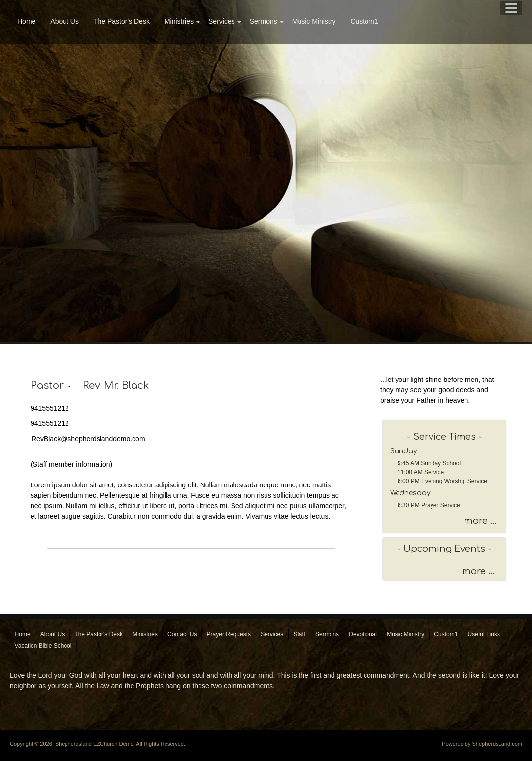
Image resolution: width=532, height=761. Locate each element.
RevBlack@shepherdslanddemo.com (88, 439)
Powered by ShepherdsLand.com (482, 744)
